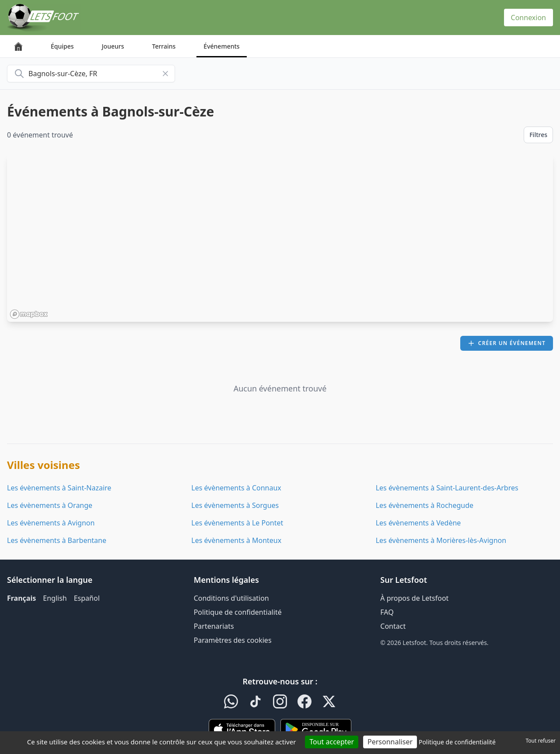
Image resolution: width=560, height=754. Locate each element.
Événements (221, 46)
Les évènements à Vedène (418, 523)
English (55, 598)
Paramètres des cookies (233, 640)
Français (21, 598)
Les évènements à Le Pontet (237, 523)
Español (87, 598)
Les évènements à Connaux (236, 488)
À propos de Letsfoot (414, 598)
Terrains (164, 46)
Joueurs (113, 46)
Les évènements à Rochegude (425, 505)
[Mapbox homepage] (29, 314)
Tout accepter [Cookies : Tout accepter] (332, 742)
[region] (280, 238)
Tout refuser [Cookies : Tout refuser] (541, 741)
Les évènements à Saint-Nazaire (59, 488)
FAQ (387, 612)
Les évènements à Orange (50, 505)
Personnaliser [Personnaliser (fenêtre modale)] (390, 742)
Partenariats (214, 626)
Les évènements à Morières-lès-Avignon (441, 540)
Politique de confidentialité (238, 612)
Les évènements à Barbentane (57, 540)
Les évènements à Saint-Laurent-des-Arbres (447, 488)
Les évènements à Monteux (236, 540)
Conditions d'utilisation (231, 598)
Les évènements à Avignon (51, 523)
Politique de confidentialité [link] (457, 742)
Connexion (528, 18)
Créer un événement (507, 343)
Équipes (62, 46)
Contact (393, 626)
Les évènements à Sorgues (235, 505)
